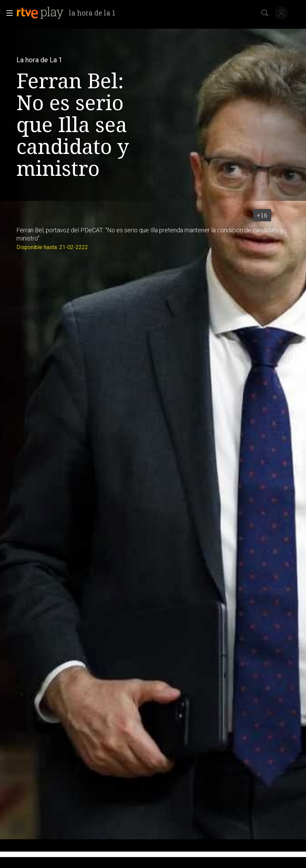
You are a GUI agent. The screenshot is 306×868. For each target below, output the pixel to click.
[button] (8, 13)
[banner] (69, 13)
